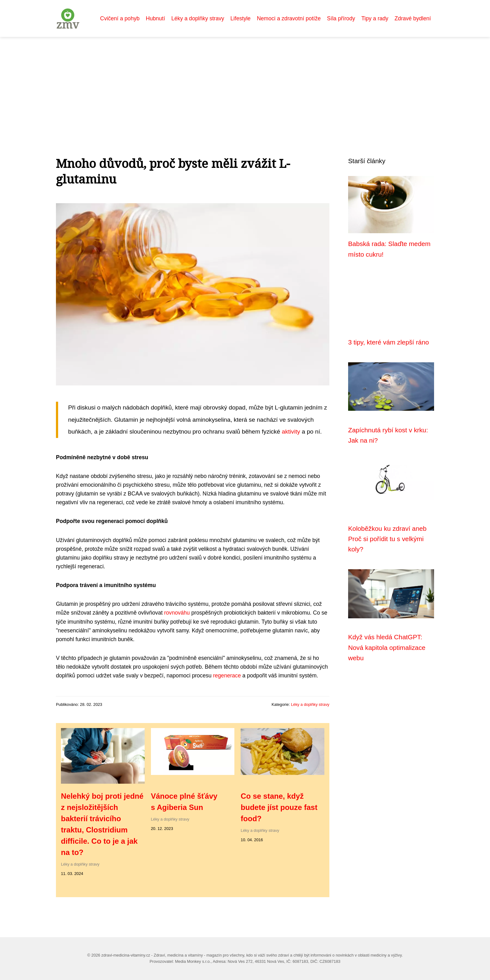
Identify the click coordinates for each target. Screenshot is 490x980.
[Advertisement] (245, 84)
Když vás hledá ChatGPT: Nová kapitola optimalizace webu (387, 647)
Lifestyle (240, 18)
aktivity (291, 432)
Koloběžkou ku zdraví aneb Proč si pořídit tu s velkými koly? (387, 539)
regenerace (227, 676)
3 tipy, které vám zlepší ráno (389, 342)
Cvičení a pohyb (120, 18)
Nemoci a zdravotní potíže (289, 18)
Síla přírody (341, 18)
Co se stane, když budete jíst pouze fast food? (279, 807)
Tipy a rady (375, 18)
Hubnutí (156, 18)
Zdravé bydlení (413, 18)
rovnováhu (177, 613)
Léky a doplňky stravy (198, 18)
